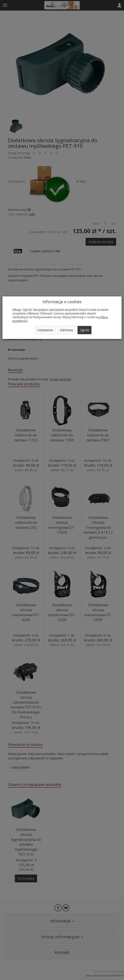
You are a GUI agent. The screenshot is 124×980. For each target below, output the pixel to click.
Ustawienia (45, 330)
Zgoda (84, 330)
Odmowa (66, 330)
